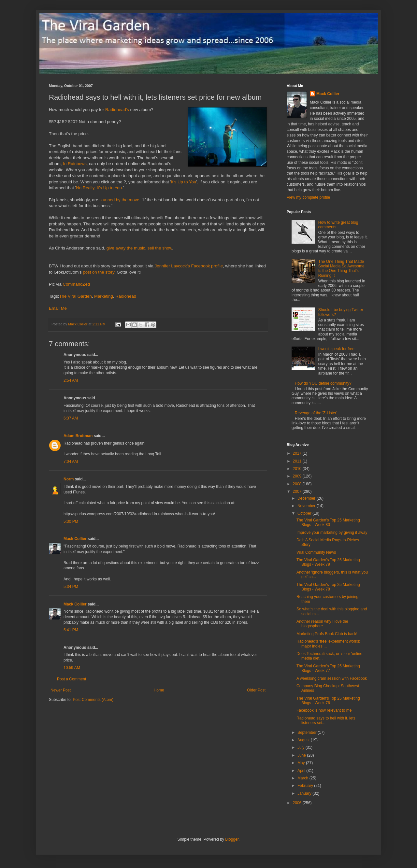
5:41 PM (71, 630)
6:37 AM (71, 418)
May (302, 763)
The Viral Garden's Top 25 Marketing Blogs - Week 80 (328, 522)
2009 (298, 476)
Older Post (256, 690)
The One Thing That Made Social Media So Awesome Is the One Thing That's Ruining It (341, 269)
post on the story (99, 272)
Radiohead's (117, 110)
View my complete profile (308, 197)
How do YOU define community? (323, 383)
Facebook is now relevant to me (324, 710)
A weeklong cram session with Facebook (332, 678)
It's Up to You (184, 182)
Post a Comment (72, 679)
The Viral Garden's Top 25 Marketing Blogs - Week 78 (328, 587)
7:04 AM (71, 462)
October (305, 513)
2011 (298, 461)
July (302, 747)
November (307, 506)
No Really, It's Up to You (99, 188)
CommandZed (77, 284)
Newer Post (61, 690)
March (303, 778)
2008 (298, 484)
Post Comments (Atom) (93, 700)
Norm (69, 479)
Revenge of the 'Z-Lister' (316, 413)
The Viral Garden (76, 296)
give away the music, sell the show (139, 248)
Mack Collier (75, 539)
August (304, 740)
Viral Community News (316, 552)
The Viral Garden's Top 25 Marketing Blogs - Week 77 (328, 668)
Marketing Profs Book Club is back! (327, 634)
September (308, 733)
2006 (298, 803)
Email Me (58, 308)
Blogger (232, 839)
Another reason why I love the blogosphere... (322, 624)
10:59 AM (72, 668)
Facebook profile (207, 266)
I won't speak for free (336, 349)
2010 (298, 469)
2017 (298, 453)
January (305, 793)
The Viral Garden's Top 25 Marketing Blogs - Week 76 (328, 701)
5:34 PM (71, 587)
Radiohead (126, 296)
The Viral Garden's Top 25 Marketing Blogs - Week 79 (328, 562)
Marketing (104, 296)
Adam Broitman (78, 436)
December (307, 498)
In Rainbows (75, 164)
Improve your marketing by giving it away (332, 533)
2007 (298, 491)
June (302, 755)
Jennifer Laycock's (172, 266)
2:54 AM (71, 380)
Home (159, 690)
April (302, 771)
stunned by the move (119, 200)
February (306, 786)
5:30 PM (71, 521)
